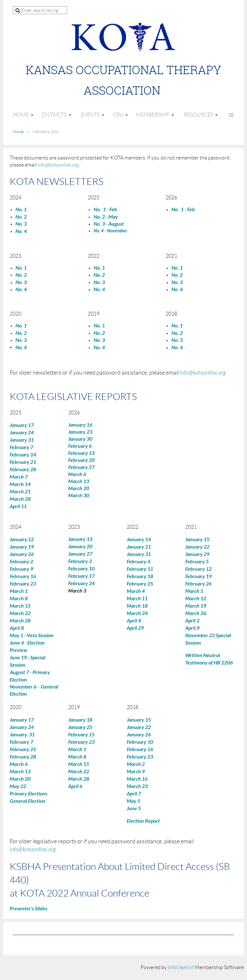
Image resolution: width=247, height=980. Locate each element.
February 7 (21, 447)
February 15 (81, 735)
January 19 (22, 547)
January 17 (22, 425)
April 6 (75, 786)
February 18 (140, 576)
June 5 (134, 808)
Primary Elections (28, 794)
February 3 (80, 561)
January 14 (139, 539)
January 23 (80, 432)
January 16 (80, 425)
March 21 (20, 492)
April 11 (18, 506)
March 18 (137, 606)
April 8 (17, 628)
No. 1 (177, 268)
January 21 (139, 547)
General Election (27, 801)
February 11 (140, 569)
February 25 (140, 584)
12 (209, 569)
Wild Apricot (181, 967)
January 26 (22, 554)
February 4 (138, 562)
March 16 (137, 779)
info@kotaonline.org (58, 165)
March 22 (20, 613)
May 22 (18, 786)
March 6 (77, 474)
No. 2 (99, 275)
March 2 (136, 764)
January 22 (197, 547)
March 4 (136, 591)
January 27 (80, 554)
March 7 (19, 477)
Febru (196, 562)
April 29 (135, 628)
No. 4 (21, 231)
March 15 (20, 606)
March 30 (79, 495)
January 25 (80, 727)
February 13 (81, 453)
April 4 (134, 621)
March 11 (137, 598)
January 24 (22, 433)
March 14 (20, 484)
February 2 (21, 562)
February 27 (81, 467)
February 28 (23, 469)
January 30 (80, 439)
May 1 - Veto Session (32, 635)
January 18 (80, 720)
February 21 (23, 462)
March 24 (137, 613)
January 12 (22, 539)
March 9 (136, 772)
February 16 (23, 576)
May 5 (133, 801)
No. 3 (99, 282)
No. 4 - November (110, 231)
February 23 (23, 584)
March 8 (19, 598)
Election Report (143, 821)
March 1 (19, 591)
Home (18, 132)
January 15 (197, 539)
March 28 (20, 499)
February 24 (81, 583)
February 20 (81, 460)
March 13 (79, 481)
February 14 (23, 455)
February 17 (81, 576)
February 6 (80, 446)
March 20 (79, 488)
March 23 (137, 786)
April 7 (134, 794)
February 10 (82, 569)
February (195, 569)
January (197, 554)
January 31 (22, 440)
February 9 (21, 569)
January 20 (80, 546)
